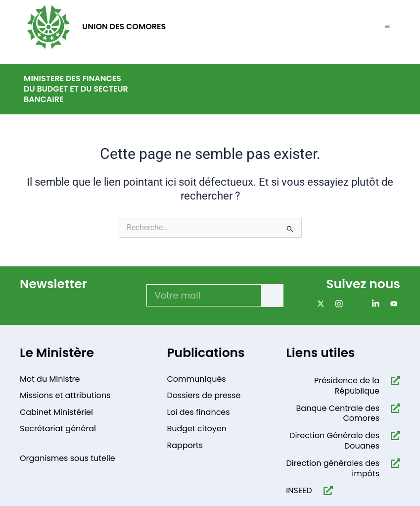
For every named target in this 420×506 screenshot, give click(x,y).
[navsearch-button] (390, 88)
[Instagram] (337, 304)
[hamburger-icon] (387, 27)
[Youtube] (392, 304)
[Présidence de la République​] (394, 380)
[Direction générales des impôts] (394, 463)
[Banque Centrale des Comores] (394, 408)
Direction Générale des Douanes (334, 441)
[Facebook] (355, 304)
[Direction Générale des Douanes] (394, 435)
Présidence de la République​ (347, 386)
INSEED (299, 490)
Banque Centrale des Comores (338, 413)
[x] (319, 304)
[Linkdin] (374, 304)
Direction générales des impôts (333, 468)
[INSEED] (326, 490)
